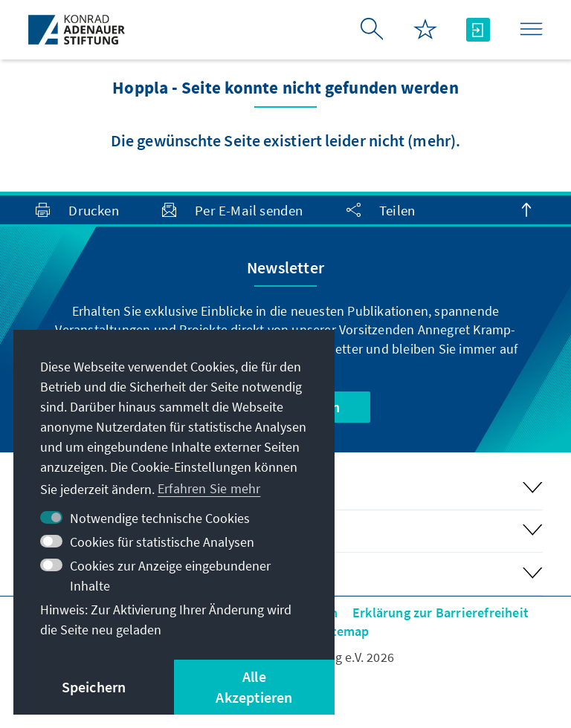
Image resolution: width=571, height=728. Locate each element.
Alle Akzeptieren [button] (254, 687)
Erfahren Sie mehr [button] (209, 488)
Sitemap (344, 631)
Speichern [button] (94, 687)
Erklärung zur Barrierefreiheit (441, 612)
